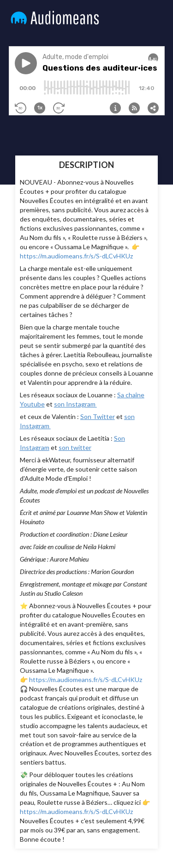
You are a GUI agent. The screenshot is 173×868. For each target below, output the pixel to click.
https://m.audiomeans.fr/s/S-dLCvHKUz (76, 256)
